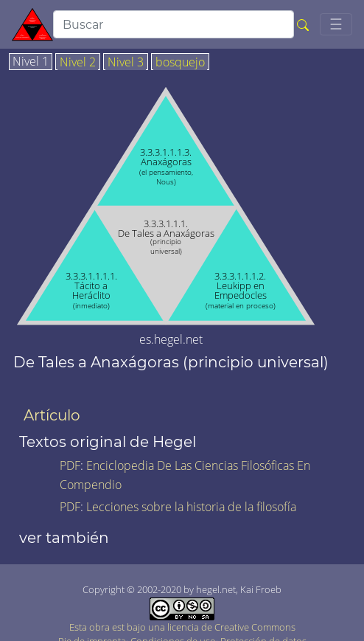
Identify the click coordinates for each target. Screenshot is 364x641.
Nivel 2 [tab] (78, 63)
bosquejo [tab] (180, 63)
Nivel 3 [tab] (126, 63)
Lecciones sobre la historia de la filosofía (191, 507)
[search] (174, 24)
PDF (70, 465)
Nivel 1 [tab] (31, 62)
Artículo (52, 415)
